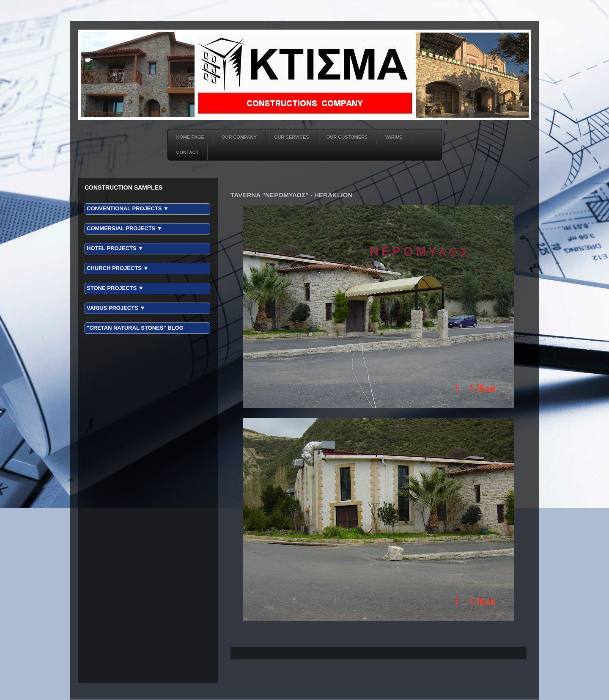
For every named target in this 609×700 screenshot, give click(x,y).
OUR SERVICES (292, 137)
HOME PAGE (190, 137)
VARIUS (394, 137)
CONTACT (188, 152)
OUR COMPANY (239, 137)
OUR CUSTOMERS (347, 137)
